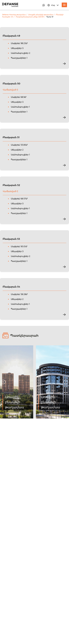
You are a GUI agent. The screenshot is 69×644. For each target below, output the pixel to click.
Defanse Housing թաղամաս (14, 15)
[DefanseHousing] (10, 5)
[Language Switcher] (53, 5)
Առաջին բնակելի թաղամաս (41, 15)
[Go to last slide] (3, 382)
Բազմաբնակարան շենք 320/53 (30, 17)
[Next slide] (66, 382)
